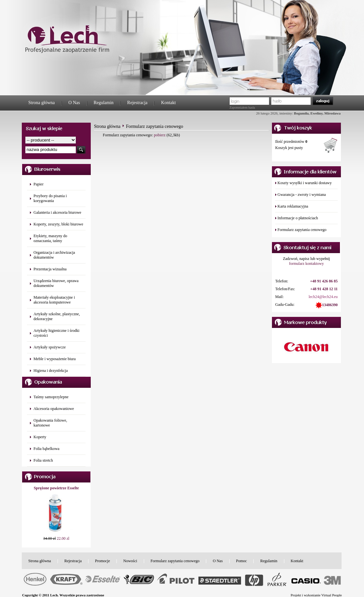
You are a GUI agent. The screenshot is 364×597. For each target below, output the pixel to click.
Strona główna (41, 103)
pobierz (160, 135)
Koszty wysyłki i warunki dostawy (305, 183)
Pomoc (242, 561)
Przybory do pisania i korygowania (50, 198)
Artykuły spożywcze (50, 347)
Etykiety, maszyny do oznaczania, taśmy (50, 238)
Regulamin (104, 103)
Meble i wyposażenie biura (55, 359)
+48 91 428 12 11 (324, 289)
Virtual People (332, 595)
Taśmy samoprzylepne (51, 397)
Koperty (40, 437)
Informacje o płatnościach (298, 218)
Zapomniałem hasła (242, 108)
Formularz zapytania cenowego (302, 230)
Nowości (130, 561)
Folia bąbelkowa (47, 449)
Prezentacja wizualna (50, 269)
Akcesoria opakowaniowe (54, 409)
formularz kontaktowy (307, 264)
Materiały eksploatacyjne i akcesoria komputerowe (54, 300)
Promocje (102, 561)
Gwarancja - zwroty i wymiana (302, 195)
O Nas (74, 103)
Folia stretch (43, 460)
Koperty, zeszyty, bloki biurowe (58, 224)
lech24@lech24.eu (323, 297)
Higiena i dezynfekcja (51, 371)
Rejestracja (137, 103)
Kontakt (168, 103)
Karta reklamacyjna (293, 206)
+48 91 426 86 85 (324, 281)
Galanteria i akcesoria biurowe (57, 212)
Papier (39, 184)
